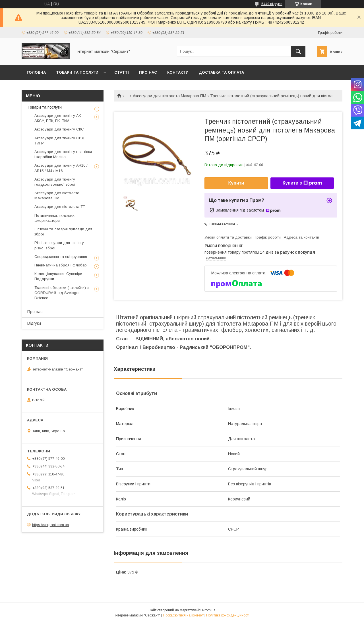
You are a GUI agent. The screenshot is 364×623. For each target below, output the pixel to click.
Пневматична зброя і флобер (61, 265)
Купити (236, 183)
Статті (122, 72)
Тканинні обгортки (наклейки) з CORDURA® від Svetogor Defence (62, 293)
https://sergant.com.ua (51, 525)
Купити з (302, 183)
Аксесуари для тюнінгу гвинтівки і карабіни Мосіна (63, 154)
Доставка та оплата (221, 72)
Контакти (178, 72)
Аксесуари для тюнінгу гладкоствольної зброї (55, 182)
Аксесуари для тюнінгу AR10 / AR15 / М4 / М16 (61, 168)
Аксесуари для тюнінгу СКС (59, 129)
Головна (36, 72)
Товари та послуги (77, 72)
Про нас (148, 72)
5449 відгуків (272, 4)
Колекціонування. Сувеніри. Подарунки (59, 276)
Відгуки (34, 323)
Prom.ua (209, 610)
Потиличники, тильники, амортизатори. (55, 218)
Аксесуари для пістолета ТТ (60, 207)
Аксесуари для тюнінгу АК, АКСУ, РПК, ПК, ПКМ (58, 118)
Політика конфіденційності (228, 615)
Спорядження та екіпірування (61, 257)
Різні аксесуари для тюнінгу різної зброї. (59, 245)
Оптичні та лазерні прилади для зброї (63, 232)
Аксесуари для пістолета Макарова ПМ (169, 96)
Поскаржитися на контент (183, 615)
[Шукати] (298, 51)
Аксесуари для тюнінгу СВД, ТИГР (60, 141)
